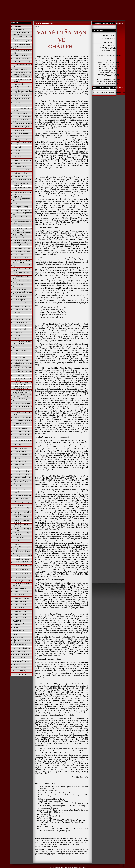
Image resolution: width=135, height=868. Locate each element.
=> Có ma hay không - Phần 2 (22, 581)
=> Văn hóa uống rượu (20, 428)
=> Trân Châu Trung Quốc (21, 127)
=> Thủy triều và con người (21, 62)
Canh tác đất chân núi (20, 645)
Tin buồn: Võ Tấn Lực (20, 671)
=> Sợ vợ (16, 137)
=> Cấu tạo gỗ (17, 103)
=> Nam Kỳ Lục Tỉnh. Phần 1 (22, 245)
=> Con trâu (16, 458)
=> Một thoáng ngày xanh (21, 133)
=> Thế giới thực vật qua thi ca (23, 421)
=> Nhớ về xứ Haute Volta (21, 170)
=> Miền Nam (17, 163)
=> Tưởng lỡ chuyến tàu (20, 113)
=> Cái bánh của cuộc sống (22, 310)
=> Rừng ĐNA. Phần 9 (20, 618)
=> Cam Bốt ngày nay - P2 (21, 403)
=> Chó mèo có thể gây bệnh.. (22, 495)
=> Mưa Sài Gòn (18, 226)
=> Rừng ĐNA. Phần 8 (20, 614)
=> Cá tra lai (17, 410)
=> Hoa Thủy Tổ (18, 486)
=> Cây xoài (16, 150)
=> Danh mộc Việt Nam (20, 438)
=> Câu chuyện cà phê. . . (21, 461)
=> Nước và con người (20, 351)
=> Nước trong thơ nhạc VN (22, 160)
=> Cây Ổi (16, 492)
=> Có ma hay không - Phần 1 (22, 578)
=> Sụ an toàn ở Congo (20, 176)
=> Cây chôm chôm (19, 237)
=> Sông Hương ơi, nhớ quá (22, 319)
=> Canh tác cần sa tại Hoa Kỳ (23, 41)
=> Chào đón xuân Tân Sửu (22, 455)
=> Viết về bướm (18, 505)
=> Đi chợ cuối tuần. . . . (20, 468)
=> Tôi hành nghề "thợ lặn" (21, 77)
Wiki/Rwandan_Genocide (49, 808)
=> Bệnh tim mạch (19, 130)
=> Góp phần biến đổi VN (21, 360)
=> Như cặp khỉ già (19, 84)
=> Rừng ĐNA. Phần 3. (20, 595)
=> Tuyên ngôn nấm (19, 296)
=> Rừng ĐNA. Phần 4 (20, 601)
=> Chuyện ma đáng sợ (20, 207)
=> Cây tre (16, 204)
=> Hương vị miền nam (20, 499)
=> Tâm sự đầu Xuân (20, 451)
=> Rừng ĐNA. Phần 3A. (21, 598)
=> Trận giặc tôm (18, 538)
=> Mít (15, 354)
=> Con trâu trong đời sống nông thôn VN (21, 196)
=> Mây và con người (20, 329)
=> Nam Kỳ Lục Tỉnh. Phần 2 (22, 248)
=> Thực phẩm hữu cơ (20, 445)
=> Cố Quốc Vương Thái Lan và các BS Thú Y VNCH (22, 384)
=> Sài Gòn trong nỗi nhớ (21, 258)
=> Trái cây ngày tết (19, 300)
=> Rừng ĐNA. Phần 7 (20, 611)
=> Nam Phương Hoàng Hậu (22, 417)
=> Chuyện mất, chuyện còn (22, 59)
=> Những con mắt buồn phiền (23, 192)
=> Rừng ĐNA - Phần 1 (20, 588)
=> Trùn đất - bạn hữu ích (21, 559)
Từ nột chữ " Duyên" (19, 668)
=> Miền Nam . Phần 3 (20, 173)
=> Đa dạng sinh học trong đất (22, 556)
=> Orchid (16, 544)
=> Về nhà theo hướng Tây (21, 69)
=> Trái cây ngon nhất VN (21, 140)
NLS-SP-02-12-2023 (19, 651)
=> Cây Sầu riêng (18, 255)
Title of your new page (20, 674)
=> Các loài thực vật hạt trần (22, 326)
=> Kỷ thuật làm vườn (20, 323)
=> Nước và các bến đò (20, 55)
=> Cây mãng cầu (18, 376)
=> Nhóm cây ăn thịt (19, 303)
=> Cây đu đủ (17, 157)
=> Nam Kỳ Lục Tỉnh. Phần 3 (22, 251)
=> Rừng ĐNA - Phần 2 (20, 592)
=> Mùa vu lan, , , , (19, 489)
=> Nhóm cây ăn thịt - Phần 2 (22, 306)
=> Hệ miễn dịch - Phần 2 (21, 474)
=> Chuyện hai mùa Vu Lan (22, 339)
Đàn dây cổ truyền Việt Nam (22, 648)
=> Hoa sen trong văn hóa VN (22, 407)
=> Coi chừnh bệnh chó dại (21, 44)
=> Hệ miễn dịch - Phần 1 (21, 471)
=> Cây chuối (17, 147)
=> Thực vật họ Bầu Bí (20, 289)
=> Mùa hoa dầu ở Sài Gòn (21, 210)
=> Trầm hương (18, 332)
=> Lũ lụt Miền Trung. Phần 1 (22, 431)
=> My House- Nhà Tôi (20, 465)
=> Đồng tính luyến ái (20, 448)
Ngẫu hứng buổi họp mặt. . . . (22, 661)
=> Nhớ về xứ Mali (19, 357)
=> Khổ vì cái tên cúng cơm (22, 117)
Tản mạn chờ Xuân (19, 664)
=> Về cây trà (17, 316)
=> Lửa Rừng (17, 541)
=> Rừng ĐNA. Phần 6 (20, 608)
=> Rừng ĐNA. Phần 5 (20, 605)
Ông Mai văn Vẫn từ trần (21, 658)
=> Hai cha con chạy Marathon (23, 124)
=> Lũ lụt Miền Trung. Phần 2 (22, 435)
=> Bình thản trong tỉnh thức (22, 95)
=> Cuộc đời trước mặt (20, 106)
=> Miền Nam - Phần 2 (20, 167)
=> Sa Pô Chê (17, 313)
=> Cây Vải (16, 154)
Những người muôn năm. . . (22, 655)
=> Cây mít (16, 336)
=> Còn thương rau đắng (21, 502)
